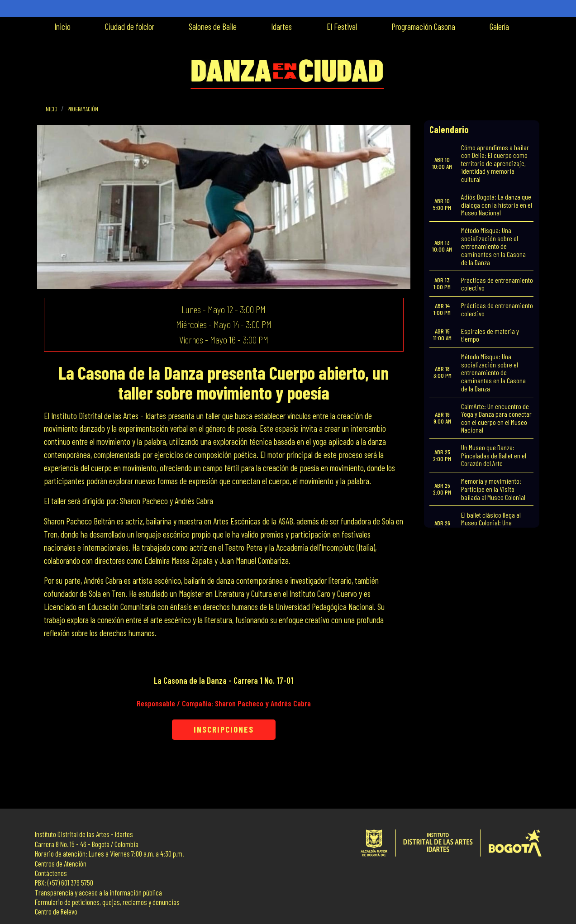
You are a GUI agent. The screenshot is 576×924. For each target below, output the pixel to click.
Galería (499, 26)
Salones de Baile (213, 26)
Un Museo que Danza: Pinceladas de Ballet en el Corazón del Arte (494, 455)
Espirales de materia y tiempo (490, 335)
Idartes (281, 26)
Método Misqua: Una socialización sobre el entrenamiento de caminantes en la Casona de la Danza (493, 246)
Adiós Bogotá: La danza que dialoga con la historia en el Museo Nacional (497, 205)
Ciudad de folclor (130, 26)
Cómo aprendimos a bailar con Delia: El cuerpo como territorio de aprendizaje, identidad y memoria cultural (495, 163)
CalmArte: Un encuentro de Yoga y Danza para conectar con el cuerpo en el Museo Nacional (496, 418)
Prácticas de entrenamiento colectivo (497, 284)
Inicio (62, 26)
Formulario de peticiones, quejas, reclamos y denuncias (107, 902)
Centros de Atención (61, 864)
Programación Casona (423, 26)
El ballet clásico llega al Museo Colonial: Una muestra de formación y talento (492, 527)
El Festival (342, 26)
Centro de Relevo (56, 912)
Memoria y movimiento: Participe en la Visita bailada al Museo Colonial (493, 489)
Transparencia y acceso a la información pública (98, 893)
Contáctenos (51, 873)
